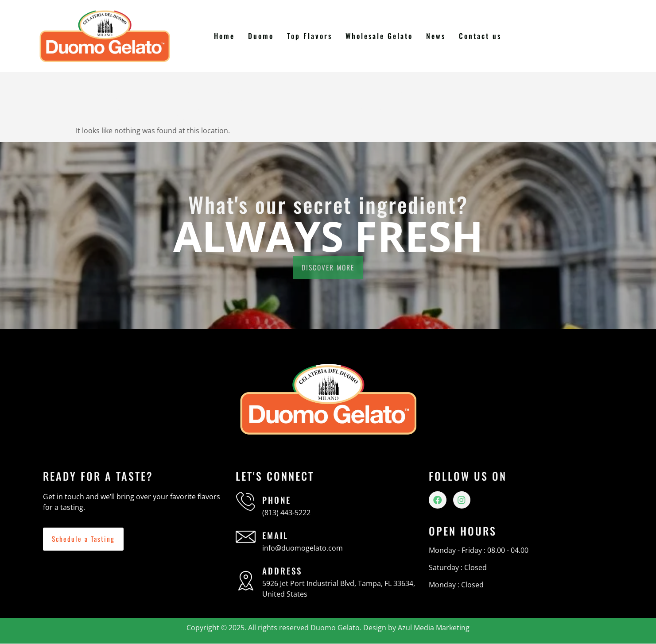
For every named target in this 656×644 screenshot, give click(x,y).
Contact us (480, 36)
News (436, 36)
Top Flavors (310, 36)
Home (226, 36)
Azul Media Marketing (434, 628)
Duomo (262, 36)
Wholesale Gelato (380, 36)
